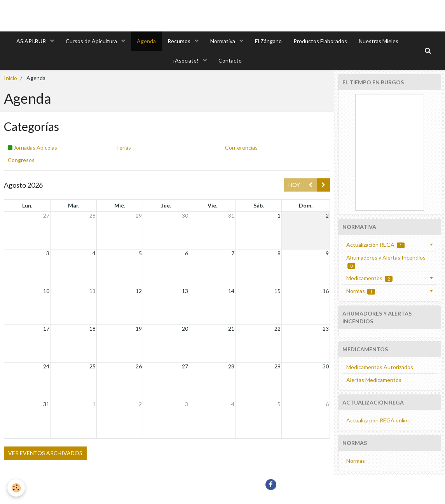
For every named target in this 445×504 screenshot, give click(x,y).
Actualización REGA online (378, 420)
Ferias (124, 147)
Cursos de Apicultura (92, 41)
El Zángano (268, 41)
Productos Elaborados (320, 41)
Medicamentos (370, 278)
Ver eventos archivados (45, 453)
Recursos (180, 41)
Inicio (10, 78)
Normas (361, 291)
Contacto (230, 60)
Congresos (21, 160)
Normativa (223, 41)
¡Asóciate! (186, 60)
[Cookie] (17, 488)
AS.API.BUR (32, 41)
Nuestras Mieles (379, 41)
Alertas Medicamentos (374, 380)
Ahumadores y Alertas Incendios (386, 262)
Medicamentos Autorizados (380, 367)
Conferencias (241, 147)
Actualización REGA (376, 245)
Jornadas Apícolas (32, 147)
